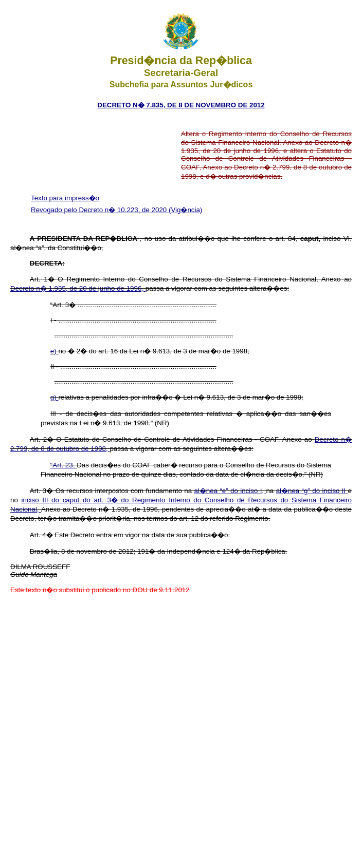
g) (55, 397)
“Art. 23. (64, 465)
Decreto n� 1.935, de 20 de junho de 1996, (78, 288)
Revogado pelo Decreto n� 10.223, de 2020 (100, 210)
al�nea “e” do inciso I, (230, 491)
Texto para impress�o (65, 198)
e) (55, 351)
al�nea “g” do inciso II (312, 491)
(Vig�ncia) (185, 210)
